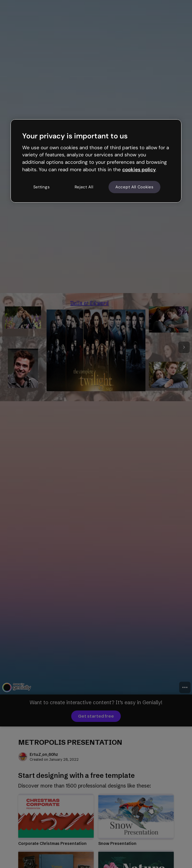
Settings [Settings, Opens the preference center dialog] (42, 187)
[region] (96, 161)
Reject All (84, 187)
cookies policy (139, 169)
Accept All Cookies (134, 187)
